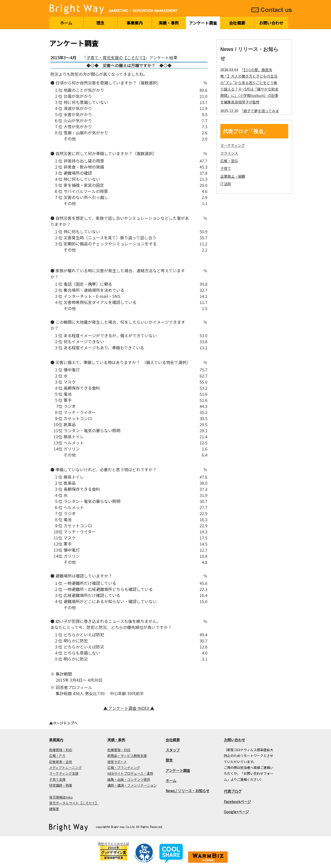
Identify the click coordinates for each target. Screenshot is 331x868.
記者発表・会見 (61, 762)
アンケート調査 (203, 23)
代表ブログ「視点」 (246, 131)
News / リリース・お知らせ (188, 791)
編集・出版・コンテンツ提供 (129, 779)
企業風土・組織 (233, 176)
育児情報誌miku (61, 797)
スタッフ (173, 750)
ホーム (66, 23)
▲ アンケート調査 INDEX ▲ (129, 708)
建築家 (54, 809)
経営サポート (117, 762)
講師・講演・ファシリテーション (132, 785)
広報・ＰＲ (57, 756)
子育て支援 (57, 779)
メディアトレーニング (65, 767)
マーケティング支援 (64, 773)
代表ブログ (233, 791)
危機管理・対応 (61, 750)
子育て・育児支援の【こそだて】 (116, 58)
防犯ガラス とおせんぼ (114, 844)
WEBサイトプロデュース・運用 (130, 773)
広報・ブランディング (124, 767)
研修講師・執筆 (61, 785)
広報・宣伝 (229, 161)
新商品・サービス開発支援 (127, 756)
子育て (226, 168)
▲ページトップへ (63, 723)
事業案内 (134, 23)
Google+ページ (236, 812)
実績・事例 (169, 23)
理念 (100, 23)
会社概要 (237, 23)
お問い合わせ (271, 23)
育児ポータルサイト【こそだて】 (74, 803)
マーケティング (233, 145)
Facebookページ (237, 802)
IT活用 (226, 184)
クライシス (229, 153)
